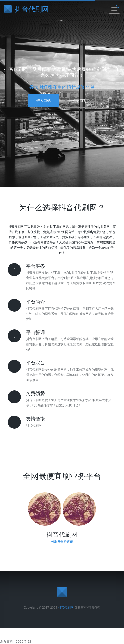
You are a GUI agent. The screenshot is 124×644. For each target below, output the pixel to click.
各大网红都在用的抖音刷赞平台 (62, 87)
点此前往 (80, 100)
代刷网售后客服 (62, 542)
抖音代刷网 (66, 608)
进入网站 (44, 100)
